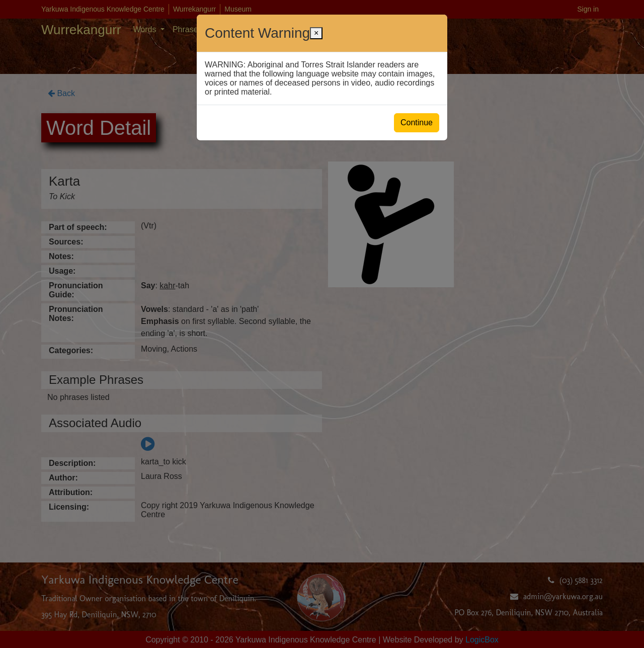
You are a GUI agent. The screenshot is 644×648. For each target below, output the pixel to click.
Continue (417, 123)
